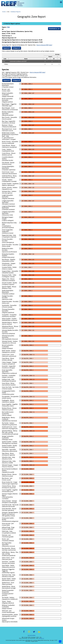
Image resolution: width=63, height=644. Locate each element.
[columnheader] (51, 57)
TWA (8, 27)
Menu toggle (61, 3)
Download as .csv (54, 29)
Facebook (24, 633)
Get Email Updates (32, 635)
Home (4, 12)
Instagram (29, 633)
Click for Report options (12, 24)
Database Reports (16, 12)
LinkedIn (39, 633)
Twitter (34, 633)
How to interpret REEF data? (44, 45)
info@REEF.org (41, 638)
